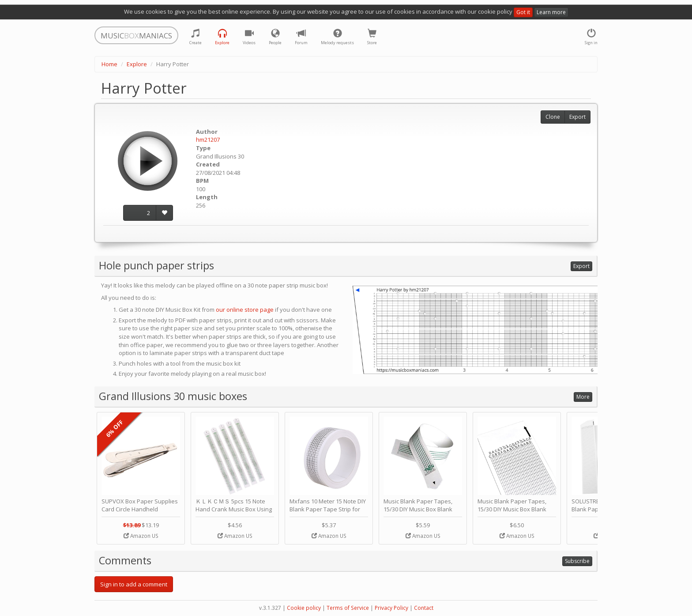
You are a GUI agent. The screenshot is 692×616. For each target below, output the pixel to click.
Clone (553, 117)
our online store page (245, 310)
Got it (523, 12)
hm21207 (208, 140)
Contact (424, 608)
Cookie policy (304, 608)
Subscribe (577, 561)
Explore (137, 64)
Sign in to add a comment (134, 584)
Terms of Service (348, 608)
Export (577, 117)
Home (109, 64)
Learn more (551, 12)
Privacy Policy (391, 608)
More (583, 397)
